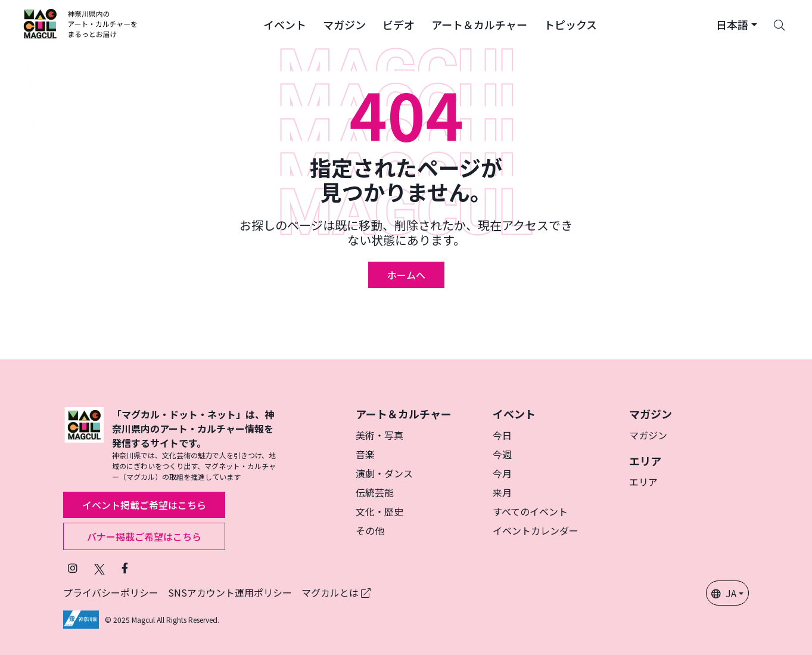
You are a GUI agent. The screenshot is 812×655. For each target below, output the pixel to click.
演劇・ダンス (384, 473)
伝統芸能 (375, 492)
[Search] (779, 24)
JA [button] (724, 593)
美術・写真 (379, 435)
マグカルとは (336, 592)
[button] (285, 24)
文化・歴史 (379, 511)
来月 (502, 492)
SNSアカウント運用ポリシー (230, 592)
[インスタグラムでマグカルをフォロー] (73, 568)
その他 (370, 530)
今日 (502, 435)
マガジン (648, 435)
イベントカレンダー (536, 530)
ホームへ (406, 275)
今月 (502, 473)
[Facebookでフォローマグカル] (125, 568)
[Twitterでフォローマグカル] (99, 568)
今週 (502, 454)
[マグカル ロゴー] (81, 24)
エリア (643, 482)
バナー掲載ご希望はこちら (144, 536)
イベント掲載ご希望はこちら (144, 505)
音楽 (365, 454)
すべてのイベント (530, 511)
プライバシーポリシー (111, 592)
